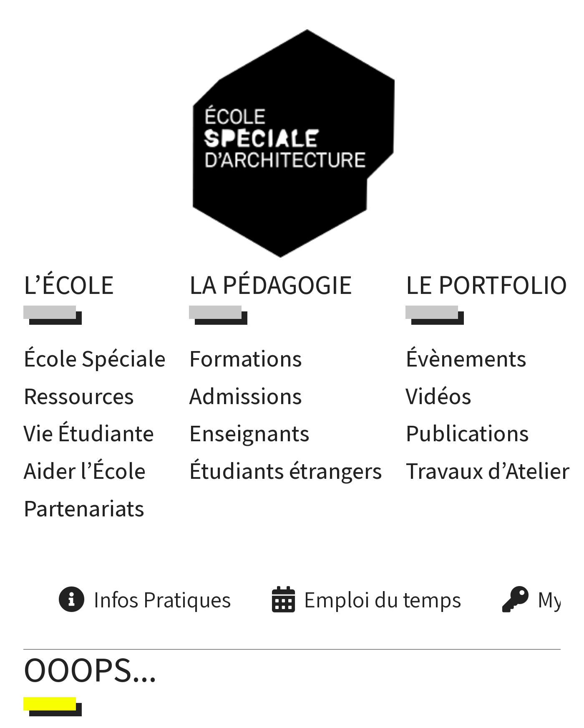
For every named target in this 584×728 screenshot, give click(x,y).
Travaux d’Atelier (487, 470)
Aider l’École (84, 470)
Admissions (245, 396)
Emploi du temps (383, 599)
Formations (245, 358)
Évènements (466, 358)
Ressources (79, 396)
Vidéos (438, 396)
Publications (467, 433)
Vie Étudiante (89, 433)
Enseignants (249, 433)
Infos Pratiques (162, 599)
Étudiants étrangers (286, 470)
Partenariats (84, 508)
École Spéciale (94, 358)
